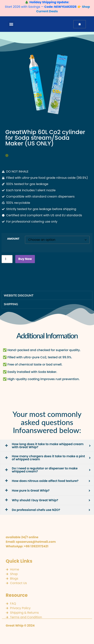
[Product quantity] (7, 259)
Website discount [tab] (19, 295)
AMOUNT (13, 239)
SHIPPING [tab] (11, 304)
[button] (11, 24)
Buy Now (25, 259)
